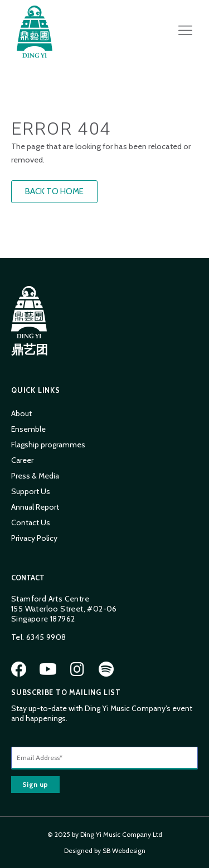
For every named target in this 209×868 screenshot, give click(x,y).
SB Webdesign (124, 850)
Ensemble (28, 429)
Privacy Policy (34, 538)
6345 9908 (46, 637)
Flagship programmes (48, 445)
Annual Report (35, 507)
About (21, 413)
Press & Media (35, 476)
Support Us (31, 491)
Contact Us (31, 522)
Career (22, 460)
